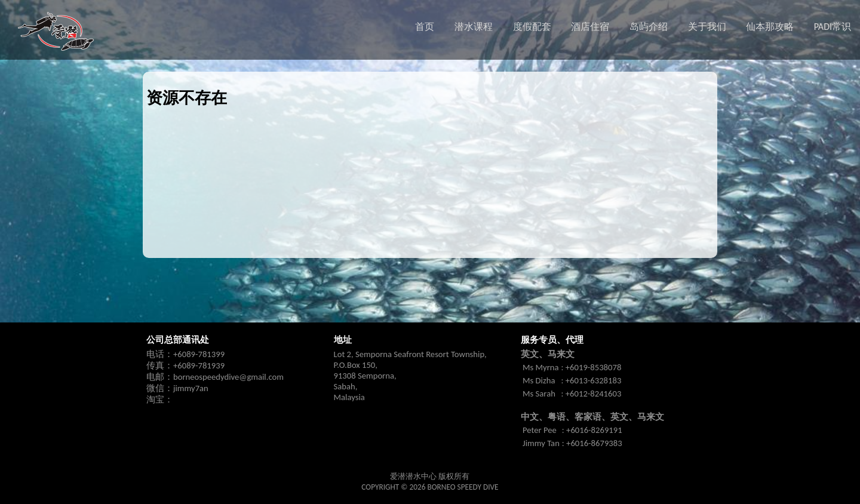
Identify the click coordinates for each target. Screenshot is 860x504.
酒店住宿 (590, 27)
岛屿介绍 (649, 27)
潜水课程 (474, 27)
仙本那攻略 (770, 27)
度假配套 (532, 27)
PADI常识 (833, 27)
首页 (425, 27)
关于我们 (707, 27)
